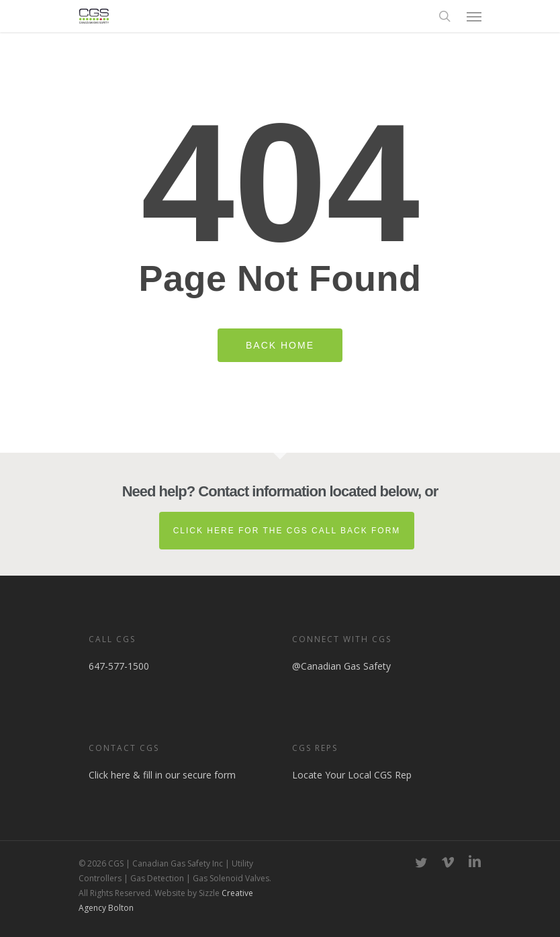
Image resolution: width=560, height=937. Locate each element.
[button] (474, 16)
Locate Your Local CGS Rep (352, 775)
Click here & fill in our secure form (162, 775)
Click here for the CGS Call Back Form (287, 531)
